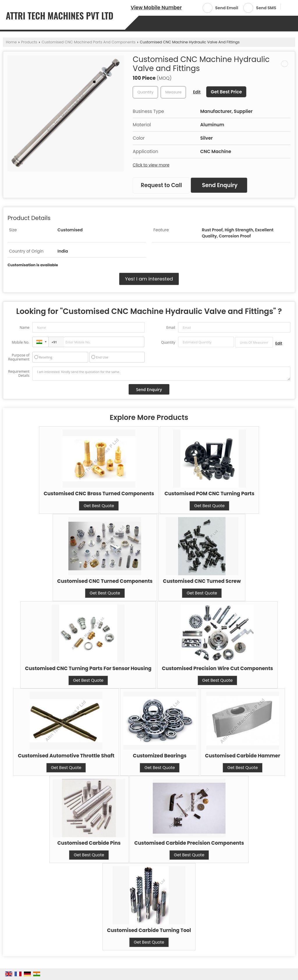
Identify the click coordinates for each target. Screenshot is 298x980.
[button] (156, 8)
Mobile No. (21, 342)
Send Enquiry (220, 185)
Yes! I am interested (149, 279)
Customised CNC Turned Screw (202, 581)
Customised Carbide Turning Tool (149, 930)
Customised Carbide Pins (89, 843)
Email (171, 327)
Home (11, 42)
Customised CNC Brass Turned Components (99, 493)
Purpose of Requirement (19, 357)
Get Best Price (226, 92)
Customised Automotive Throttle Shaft (66, 756)
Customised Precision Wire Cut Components (217, 668)
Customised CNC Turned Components (105, 581)
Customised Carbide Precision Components (189, 843)
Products (29, 42)
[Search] (287, 7)
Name (24, 327)
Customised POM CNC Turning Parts (209, 493)
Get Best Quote (99, 506)
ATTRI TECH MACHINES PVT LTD (60, 16)
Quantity (168, 342)
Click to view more (151, 165)
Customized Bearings (160, 756)
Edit (197, 92)
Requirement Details (19, 374)
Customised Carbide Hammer (243, 756)
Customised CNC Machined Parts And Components (89, 42)
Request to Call (161, 185)
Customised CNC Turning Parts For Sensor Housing (88, 668)
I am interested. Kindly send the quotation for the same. (161, 374)
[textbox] (173, 92)
